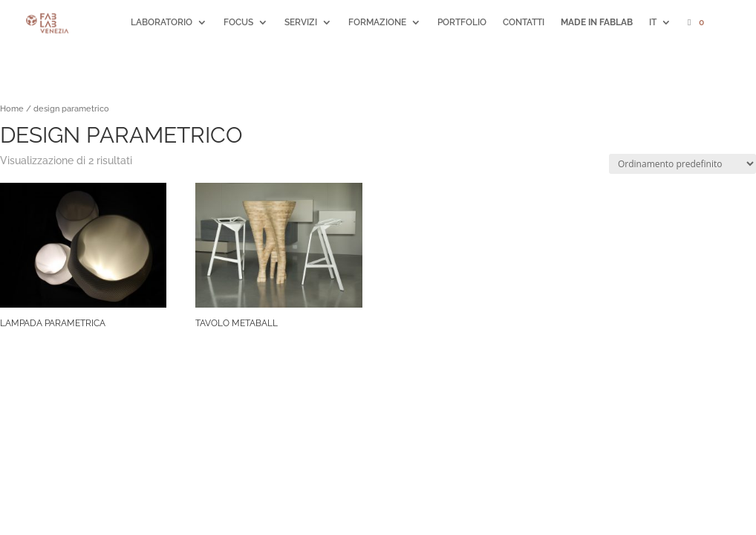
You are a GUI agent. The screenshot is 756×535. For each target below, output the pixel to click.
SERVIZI (301, 22)
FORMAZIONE (377, 22)
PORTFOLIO (462, 22)
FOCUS (238, 22)
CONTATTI (524, 22)
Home (12, 109)
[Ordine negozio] (682, 164)
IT (653, 22)
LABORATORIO (162, 22)
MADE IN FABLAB (597, 22)
